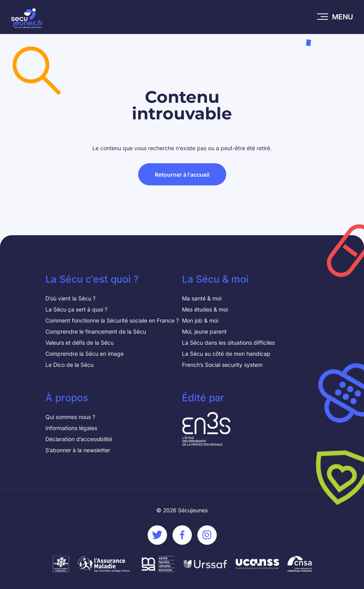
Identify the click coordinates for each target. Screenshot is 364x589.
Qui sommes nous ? (70, 417)
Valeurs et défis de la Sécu (80, 343)
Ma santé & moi (202, 298)
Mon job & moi (200, 320)
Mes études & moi (205, 309)
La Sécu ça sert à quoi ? (76, 309)
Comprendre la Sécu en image (84, 354)
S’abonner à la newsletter (78, 450)
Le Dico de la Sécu (69, 365)
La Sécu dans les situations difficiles (228, 343)
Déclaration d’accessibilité (79, 439)
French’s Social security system (222, 365)
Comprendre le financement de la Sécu (96, 331)
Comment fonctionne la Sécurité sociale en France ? (112, 320)
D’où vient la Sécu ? (70, 298)
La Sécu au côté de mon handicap (226, 354)
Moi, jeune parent (204, 331)
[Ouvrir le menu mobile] (335, 17)
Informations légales (71, 428)
